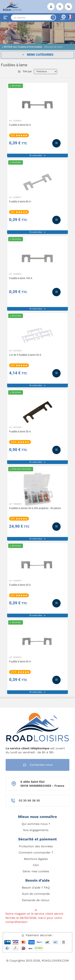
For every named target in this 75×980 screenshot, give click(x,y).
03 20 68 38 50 (29, 800)
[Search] (33, 18)
